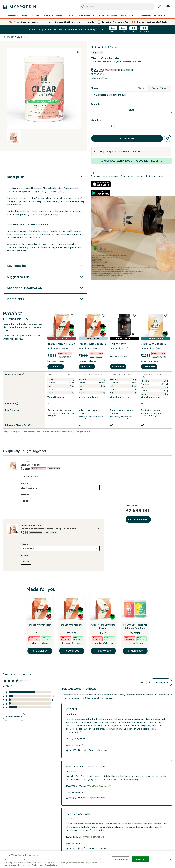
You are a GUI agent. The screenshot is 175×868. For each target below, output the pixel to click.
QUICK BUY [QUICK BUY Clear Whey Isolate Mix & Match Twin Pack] (135, 651)
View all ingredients (57, 398)
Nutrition (48, 16)
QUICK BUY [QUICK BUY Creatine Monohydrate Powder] (103, 651)
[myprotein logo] (19, 7)
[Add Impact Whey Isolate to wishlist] (103, 315)
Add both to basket (138, 520)
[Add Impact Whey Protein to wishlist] (72, 315)
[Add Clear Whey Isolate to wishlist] (166, 315)
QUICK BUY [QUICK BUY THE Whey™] (118, 367)
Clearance (112, 16)
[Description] (46, 177)
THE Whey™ (119, 344)
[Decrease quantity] (94, 126)
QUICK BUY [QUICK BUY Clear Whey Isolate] (149, 367)
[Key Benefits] (46, 266)
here (55, 865)
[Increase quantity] (111, 126)
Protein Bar (99, 16)
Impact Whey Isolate (88, 344)
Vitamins (60, 16)
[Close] (171, 859)
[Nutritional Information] (46, 288)
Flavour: (25, 484)
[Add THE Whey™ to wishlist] (134, 315)
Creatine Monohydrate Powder (103, 627)
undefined (131, 95)
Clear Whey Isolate (18, 37)
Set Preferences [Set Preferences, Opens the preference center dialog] (121, 859)
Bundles (72, 16)
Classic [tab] (141, 88)
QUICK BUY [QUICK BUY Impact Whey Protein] (56, 367)
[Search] (83, 7)
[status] (103, 126)
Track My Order (144, 16)
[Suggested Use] (46, 277)
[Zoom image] (78, 52)
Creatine (36, 16)
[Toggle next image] (78, 126)
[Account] (160, 7)
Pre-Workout (127, 16)
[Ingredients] (46, 299)
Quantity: (97, 120)
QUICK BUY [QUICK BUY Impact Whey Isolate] (87, 367)
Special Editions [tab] (160, 88)
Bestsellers (13, 16)
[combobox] (117, 7)
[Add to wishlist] (168, 138)
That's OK (140, 859)
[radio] (131, 110)
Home (4, 37)
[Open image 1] (14, 137)
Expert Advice (161, 16)
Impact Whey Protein (57, 344)
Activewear (84, 16)
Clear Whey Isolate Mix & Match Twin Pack (135, 627)
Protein (25, 16)
